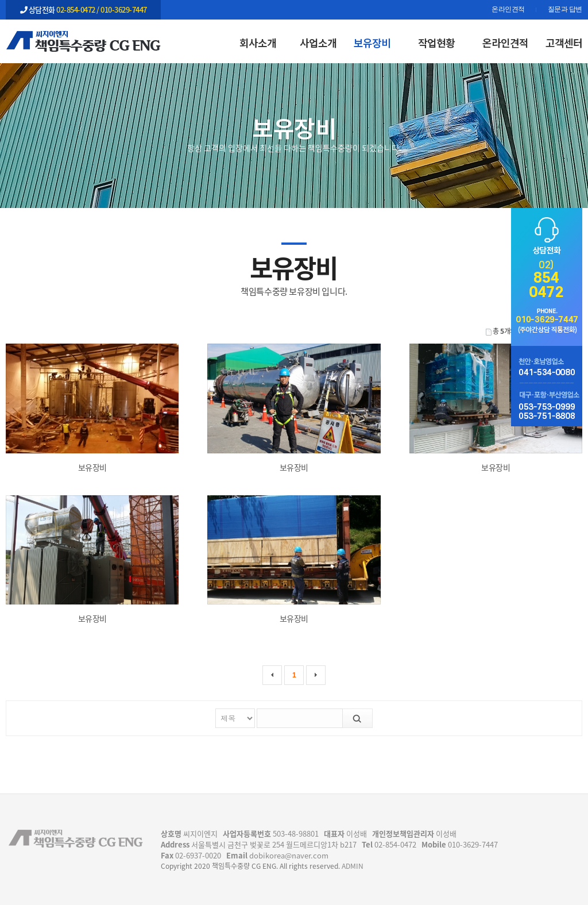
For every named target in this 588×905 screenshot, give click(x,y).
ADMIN (353, 866)
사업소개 (318, 43)
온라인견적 (508, 10)
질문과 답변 (565, 10)
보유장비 (372, 43)
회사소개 (258, 43)
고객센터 (564, 43)
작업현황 (436, 43)
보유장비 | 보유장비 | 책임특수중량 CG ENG (84, 41)
